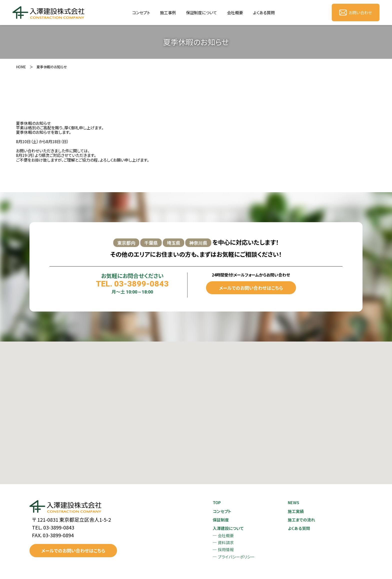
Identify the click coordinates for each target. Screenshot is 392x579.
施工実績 (296, 511)
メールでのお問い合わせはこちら (251, 288)
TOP (217, 502)
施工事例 (168, 13)
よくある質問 (264, 13)
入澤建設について (228, 528)
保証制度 (221, 520)
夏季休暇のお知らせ (52, 67)
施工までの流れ (301, 520)
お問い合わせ (356, 13)
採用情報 (226, 549)
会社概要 (235, 13)
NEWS (293, 502)
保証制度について (201, 13)
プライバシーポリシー (236, 557)
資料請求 (226, 542)
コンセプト (141, 13)
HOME (21, 67)
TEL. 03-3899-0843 (132, 284)
